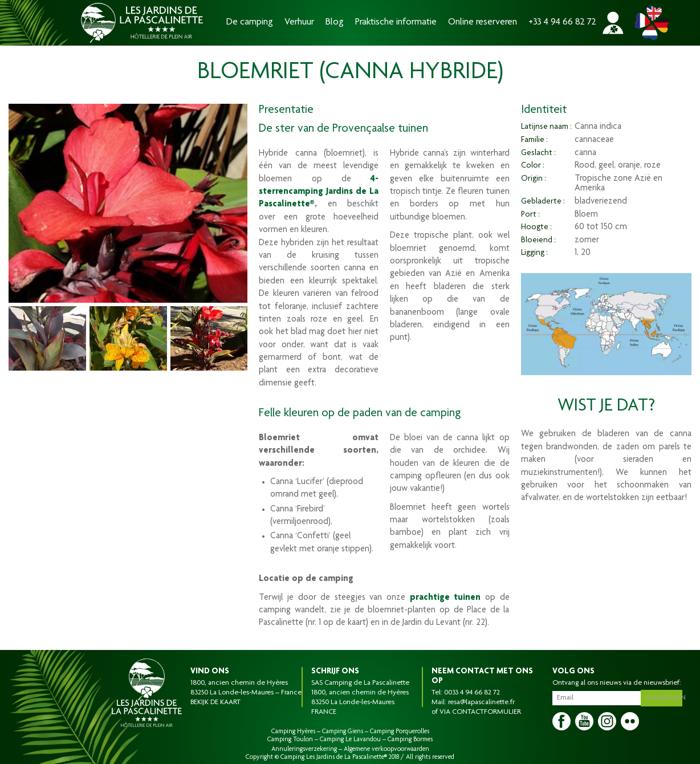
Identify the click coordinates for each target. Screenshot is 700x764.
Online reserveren (483, 23)
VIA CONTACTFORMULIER (480, 712)
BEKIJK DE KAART (215, 702)
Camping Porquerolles (400, 732)
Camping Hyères (293, 732)
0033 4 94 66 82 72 (472, 693)
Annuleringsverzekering (304, 749)
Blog (335, 23)
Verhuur (299, 23)
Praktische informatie (396, 23)
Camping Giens (343, 732)
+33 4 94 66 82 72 (562, 23)
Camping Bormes (410, 739)
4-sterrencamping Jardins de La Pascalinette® (319, 192)
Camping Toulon (290, 739)
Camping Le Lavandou (350, 739)
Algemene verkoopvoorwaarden (386, 749)
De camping (250, 23)
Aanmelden (665, 697)
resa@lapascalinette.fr (481, 702)
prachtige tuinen (445, 598)
